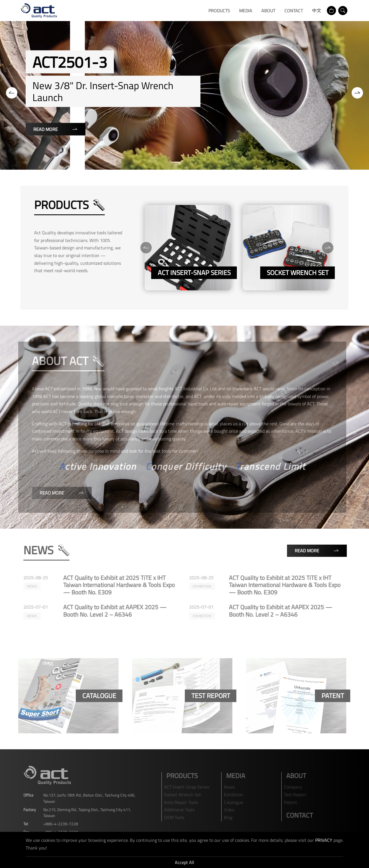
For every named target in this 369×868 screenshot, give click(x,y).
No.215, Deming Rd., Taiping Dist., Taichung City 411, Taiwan (84, 812)
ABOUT (268, 11)
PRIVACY (324, 840)
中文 (317, 11)
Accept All (184, 862)
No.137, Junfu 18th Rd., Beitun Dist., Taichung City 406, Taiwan (86, 798)
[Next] (357, 93)
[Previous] (12, 93)
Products (219, 11)
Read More (56, 129)
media (246, 11)
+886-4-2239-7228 (58, 824)
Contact (294, 11)
